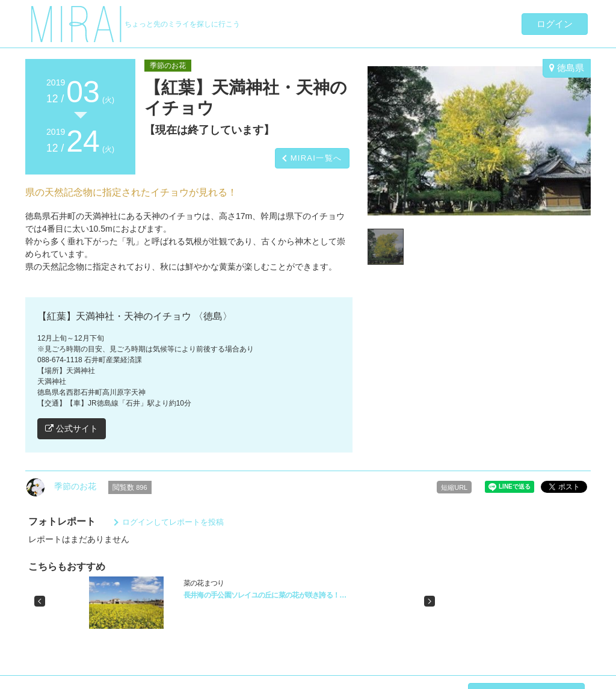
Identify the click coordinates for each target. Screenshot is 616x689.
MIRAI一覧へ (316, 158)
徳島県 (567, 68)
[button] (40, 601)
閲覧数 (130, 487)
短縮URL (454, 487)
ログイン (555, 24)
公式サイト (72, 428)
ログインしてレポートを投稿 (173, 522)
